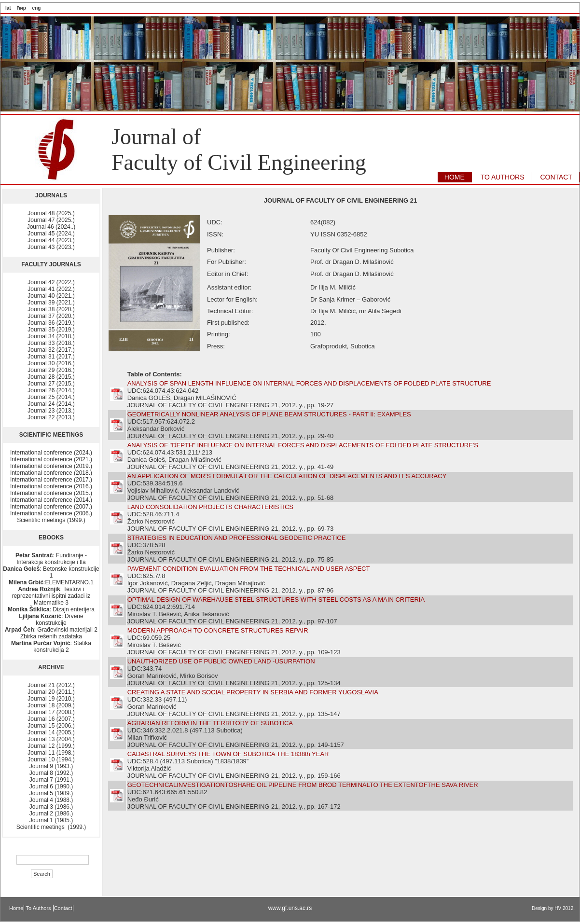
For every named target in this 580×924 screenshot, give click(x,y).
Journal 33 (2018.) (51, 343)
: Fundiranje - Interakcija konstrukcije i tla (51, 559)
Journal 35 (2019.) (51, 330)
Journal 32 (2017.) (51, 350)
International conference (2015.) (51, 493)
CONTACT (556, 177)
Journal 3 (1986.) (51, 807)
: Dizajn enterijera (51, 609)
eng (37, 8)
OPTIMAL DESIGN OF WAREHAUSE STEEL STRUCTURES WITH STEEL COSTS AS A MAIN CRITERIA (276, 600)
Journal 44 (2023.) (51, 240)
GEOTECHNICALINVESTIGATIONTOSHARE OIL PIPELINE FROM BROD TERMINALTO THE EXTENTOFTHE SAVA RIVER (303, 785)
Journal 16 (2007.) (51, 719)
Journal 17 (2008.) (51, 712)
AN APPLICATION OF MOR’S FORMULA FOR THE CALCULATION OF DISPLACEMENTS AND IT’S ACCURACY (287, 476)
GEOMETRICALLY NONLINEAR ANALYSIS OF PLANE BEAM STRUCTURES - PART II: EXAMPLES (269, 414)
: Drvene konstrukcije (51, 620)
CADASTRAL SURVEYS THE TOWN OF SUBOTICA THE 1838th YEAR (228, 754)
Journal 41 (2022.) (51, 289)
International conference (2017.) (51, 480)
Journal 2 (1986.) (51, 814)
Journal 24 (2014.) (51, 404)
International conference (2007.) (51, 507)
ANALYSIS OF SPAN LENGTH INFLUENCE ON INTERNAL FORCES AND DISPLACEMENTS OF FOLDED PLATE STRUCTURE (309, 383)
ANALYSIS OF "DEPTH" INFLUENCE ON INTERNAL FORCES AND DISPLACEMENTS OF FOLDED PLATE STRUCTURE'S (303, 445)
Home (16, 908)
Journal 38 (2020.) (51, 309)
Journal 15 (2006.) (51, 726)
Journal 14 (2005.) (51, 732)
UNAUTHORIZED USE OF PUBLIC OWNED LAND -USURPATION (221, 661)
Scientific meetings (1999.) (51, 520)
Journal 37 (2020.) (51, 316)
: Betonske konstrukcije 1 (51, 572)
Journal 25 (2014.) (51, 397)
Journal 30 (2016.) (51, 363)
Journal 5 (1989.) (51, 793)
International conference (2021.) (51, 459)
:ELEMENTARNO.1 (51, 582)
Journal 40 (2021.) (51, 296)
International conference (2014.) (51, 500)
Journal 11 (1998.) (51, 753)
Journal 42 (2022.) (51, 282)
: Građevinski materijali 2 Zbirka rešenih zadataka (51, 633)
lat (8, 8)
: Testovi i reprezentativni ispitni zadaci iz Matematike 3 (51, 596)
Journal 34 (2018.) (51, 336)
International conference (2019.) (51, 466)
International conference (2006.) (51, 513)
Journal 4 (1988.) (51, 800)
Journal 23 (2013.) (51, 411)
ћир (21, 8)
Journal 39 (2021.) (51, 303)
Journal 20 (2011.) (51, 692)
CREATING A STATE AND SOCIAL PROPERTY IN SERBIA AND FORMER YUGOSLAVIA (253, 692)
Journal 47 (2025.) (51, 220)
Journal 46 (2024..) (51, 227)
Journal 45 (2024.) (51, 234)
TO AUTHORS (503, 177)
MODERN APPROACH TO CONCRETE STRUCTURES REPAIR (218, 630)
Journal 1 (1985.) (51, 820)
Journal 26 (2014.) (51, 390)
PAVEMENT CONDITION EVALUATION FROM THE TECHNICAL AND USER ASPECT (249, 569)
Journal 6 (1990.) (51, 786)
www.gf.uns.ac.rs (290, 908)
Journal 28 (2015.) (51, 377)
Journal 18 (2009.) (51, 705)
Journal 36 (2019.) (51, 323)
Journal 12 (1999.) (51, 746)
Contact (63, 908)
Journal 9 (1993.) (51, 766)
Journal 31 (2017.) (51, 357)
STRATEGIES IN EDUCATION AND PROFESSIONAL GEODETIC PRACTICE (237, 538)
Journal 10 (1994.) (51, 759)
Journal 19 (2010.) (51, 699)
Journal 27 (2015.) (51, 384)
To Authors (39, 908)
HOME (455, 177)
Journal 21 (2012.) (51, 685)
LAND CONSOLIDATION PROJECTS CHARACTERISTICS (210, 507)
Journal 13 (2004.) (51, 739)
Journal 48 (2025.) (51, 213)
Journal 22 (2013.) (51, 417)
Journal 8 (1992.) (51, 773)
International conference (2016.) (51, 486)
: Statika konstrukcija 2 (51, 647)
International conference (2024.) (51, 453)
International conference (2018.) (51, 473)
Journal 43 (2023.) (51, 247)
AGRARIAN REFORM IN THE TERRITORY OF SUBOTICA (210, 723)
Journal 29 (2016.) (51, 370)
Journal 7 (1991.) (51, 780)
